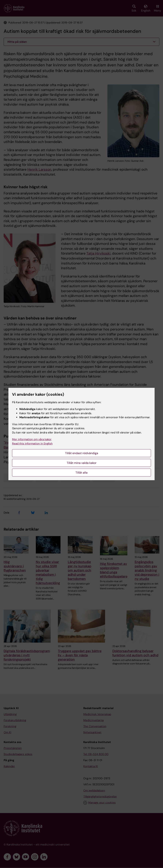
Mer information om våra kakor (32, 439)
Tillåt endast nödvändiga (82, 453)
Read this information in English (32, 444)
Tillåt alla (81, 473)
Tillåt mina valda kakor (82, 463)
